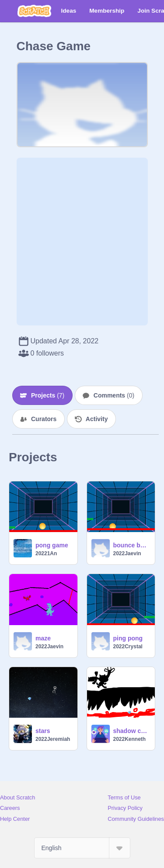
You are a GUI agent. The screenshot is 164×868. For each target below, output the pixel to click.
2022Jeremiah (53, 739)
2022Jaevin (127, 553)
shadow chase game (132, 731)
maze (43, 638)
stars (43, 731)
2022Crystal (128, 647)
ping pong (128, 638)
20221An (46, 553)
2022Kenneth (130, 739)
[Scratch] (34, 11)
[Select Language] (82, 848)
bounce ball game (132, 545)
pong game (52, 545)
